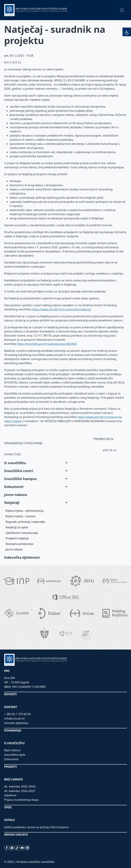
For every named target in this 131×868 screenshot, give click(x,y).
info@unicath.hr (15, 719)
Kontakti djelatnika (16, 723)
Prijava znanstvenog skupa (21, 800)
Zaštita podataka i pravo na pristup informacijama (36, 827)
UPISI (8, 807)
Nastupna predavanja (19, 544)
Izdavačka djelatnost (22, 557)
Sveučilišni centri (19, 471)
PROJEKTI (10, 767)
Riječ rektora (12, 750)
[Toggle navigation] (122, 10)
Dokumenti (14, 487)
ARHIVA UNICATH (16, 835)
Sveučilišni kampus (20, 479)
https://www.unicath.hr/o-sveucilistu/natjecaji (61, 309)
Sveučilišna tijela (15, 755)
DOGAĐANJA (13, 730)
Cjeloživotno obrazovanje (22, 533)
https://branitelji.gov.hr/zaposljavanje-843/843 (47, 344)
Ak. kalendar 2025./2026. (20, 786)
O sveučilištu (15, 463)
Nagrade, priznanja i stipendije (25, 522)
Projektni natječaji (17, 538)
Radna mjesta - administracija (25, 511)
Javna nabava (16, 495)
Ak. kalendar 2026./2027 (20, 791)
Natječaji (12, 503)
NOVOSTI (10, 694)
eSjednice (10, 795)
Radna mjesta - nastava (20, 516)
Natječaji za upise (17, 527)
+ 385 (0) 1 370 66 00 (17, 714)
